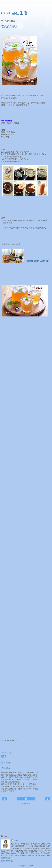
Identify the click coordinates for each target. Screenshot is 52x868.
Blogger (30, 866)
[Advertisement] (26, 6)
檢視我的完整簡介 (7, 861)
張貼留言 (6, 768)
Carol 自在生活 (14, 13)
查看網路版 (26, 803)
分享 (4, 756)
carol (16, 841)
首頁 (26, 799)
